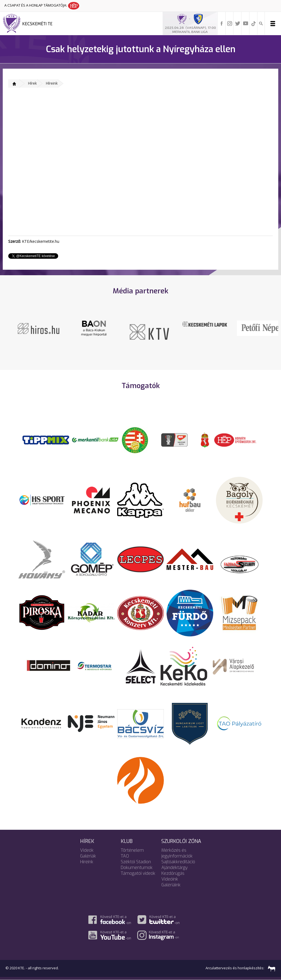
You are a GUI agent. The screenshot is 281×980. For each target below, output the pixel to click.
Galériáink (171, 885)
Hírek (32, 83)
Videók (87, 850)
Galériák (88, 856)
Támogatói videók (138, 873)
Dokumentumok (137, 868)
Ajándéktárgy (175, 868)
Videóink (170, 879)
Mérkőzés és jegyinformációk (177, 853)
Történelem (132, 850)
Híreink (52, 83)
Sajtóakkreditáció (178, 862)
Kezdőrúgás (173, 873)
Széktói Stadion (136, 862)
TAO (125, 856)
